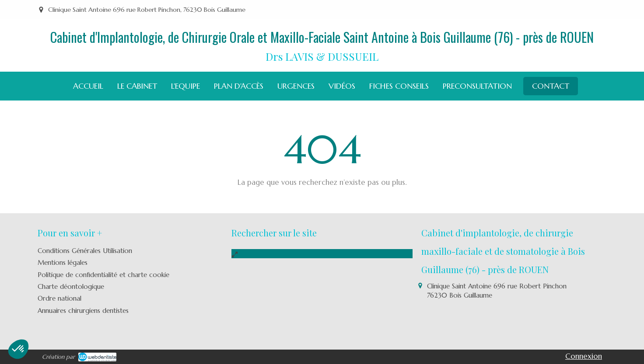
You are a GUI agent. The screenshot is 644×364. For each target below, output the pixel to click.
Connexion (584, 356)
